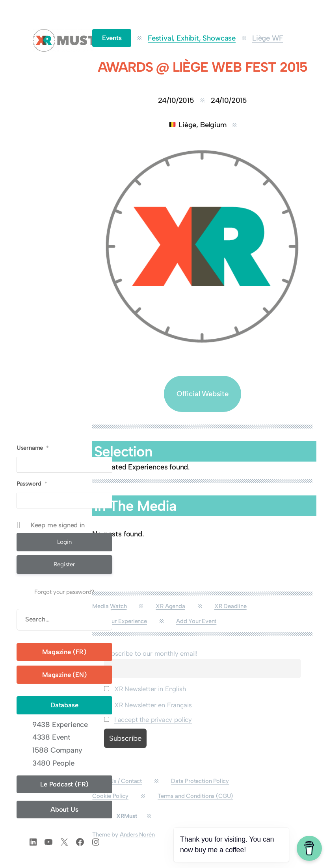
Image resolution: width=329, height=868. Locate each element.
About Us (64, 809)
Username (33, 448)
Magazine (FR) (64, 652)
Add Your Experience (119, 621)
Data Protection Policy (200, 781)
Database (64, 705)
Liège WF (268, 38)
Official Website (203, 394)
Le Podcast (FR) (64, 784)
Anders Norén (137, 835)
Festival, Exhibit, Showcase (192, 38)
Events (112, 38)
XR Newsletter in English (145, 689)
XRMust (127, 816)
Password (32, 484)
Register (64, 564)
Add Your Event (196, 621)
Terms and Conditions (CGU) (195, 796)
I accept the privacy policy (153, 720)
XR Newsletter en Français (148, 705)
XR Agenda (170, 606)
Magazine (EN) (64, 675)
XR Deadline (230, 606)
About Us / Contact (117, 781)
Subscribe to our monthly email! (151, 653)
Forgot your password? (64, 592)
